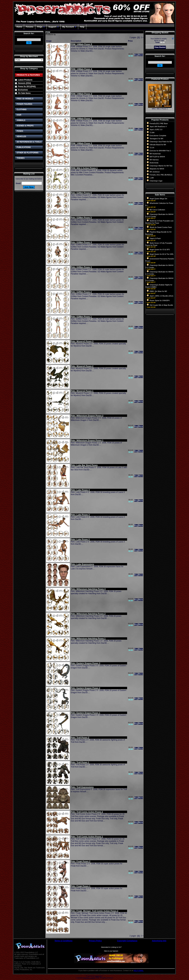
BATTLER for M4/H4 (157, 157)
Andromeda (154, 163)
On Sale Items (24, 93)
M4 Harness (154, 160)
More (141, 55)
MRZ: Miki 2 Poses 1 (160, 109)
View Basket (160, 47)
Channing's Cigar (156, 181)
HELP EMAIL (139, 970)
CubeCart (98, 976)
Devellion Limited (89, 978)
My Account (69, 27)
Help (82, 27)
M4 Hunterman (155, 154)
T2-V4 (152, 148)
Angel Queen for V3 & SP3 (160, 250)
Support (54, 27)
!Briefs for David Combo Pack (161, 227)
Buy (136, 55)
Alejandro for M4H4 (157, 169)
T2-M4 (152, 133)
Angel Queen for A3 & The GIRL (162, 254)
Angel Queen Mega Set (158, 199)
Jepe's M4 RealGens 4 (158, 127)
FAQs (41, 27)
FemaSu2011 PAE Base (159, 123)
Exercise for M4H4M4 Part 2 (160, 151)
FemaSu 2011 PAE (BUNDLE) (161, 175)
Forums (30, 27)
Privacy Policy (95, 941)
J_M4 (152, 178)
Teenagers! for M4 (156, 139)
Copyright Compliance (127, 941)
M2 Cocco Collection (157, 210)
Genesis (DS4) (24, 83)
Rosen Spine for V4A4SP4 (160, 300)
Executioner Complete (158, 136)
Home (19, 27)
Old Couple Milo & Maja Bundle (161, 305)
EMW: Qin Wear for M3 (158, 291)
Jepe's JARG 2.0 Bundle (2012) (161, 296)
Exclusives (23, 90)
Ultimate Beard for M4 (158, 145)
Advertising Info (159, 941)
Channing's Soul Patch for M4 (161, 142)
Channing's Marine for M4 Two (161, 166)
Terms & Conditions (63, 941)
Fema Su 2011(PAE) (27, 87)
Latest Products (25, 80)
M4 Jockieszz (155, 172)
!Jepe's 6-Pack (155, 238)
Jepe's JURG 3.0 (156, 130)
